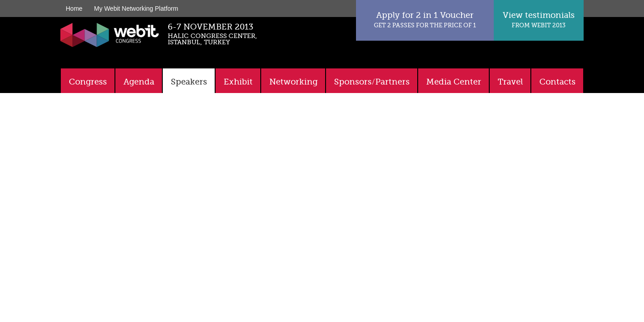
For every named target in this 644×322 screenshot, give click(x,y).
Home (74, 8)
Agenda (139, 82)
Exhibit (238, 82)
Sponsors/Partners (372, 82)
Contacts (557, 82)
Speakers (189, 82)
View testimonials (539, 19)
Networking (293, 82)
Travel (510, 82)
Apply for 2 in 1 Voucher (425, 19)
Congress (88, 82)
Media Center (454, 82)
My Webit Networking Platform (136, 8)
